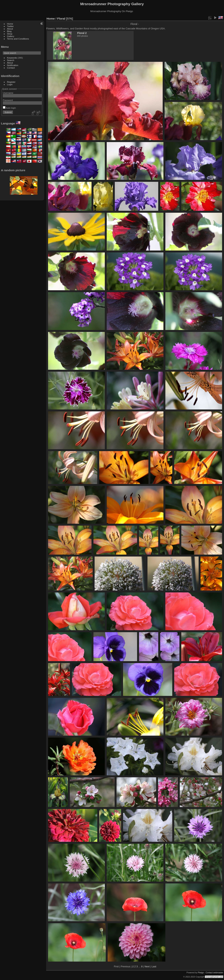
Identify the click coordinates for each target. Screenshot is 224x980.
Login (10, 84)
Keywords (12, 58)
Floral (61, 19)
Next (147, 966)
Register (11, 82)
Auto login (9, 108)
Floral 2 (82, 33)
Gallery (11, 36)
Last (154, 966)
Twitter (10, 26)
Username (8, 93)
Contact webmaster (214, 973)
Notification (13, 65)
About (10, 29)
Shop (10, 34)
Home (10, 24)
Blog (9, 31)
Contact (11, 68)
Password (8, 100)
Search (11, 60)
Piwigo (201, 973)
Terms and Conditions (18, 39)
